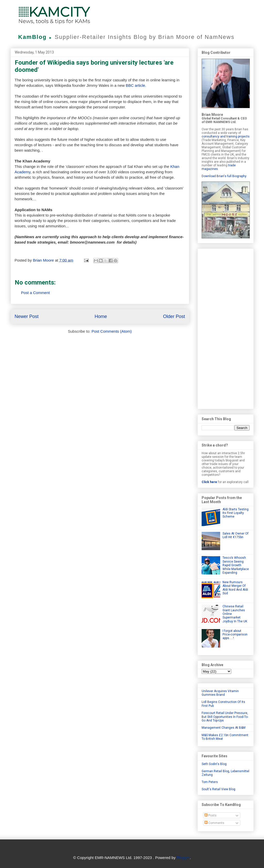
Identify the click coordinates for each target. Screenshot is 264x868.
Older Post (174, 316)
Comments (214, 823)
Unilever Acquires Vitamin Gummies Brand (220, 693)
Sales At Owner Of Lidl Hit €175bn (236, 535)
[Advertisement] (226, 328)
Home (101, 316)
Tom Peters (210, 782)
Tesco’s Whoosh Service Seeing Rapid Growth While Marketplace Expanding (236, 565)
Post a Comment (36, 293)
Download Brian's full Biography (224, 176)
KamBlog (37, 37)
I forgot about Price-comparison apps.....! (235, 635)
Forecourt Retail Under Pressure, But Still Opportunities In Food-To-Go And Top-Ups (225, 717)
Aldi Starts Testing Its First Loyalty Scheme (236, 513)
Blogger (183, 858)
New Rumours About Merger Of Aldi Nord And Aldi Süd (235, 588)
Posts (211, 815)
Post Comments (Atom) (112, 331)
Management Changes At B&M (224, 728)
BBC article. (136, 85)
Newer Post (27, 316)
